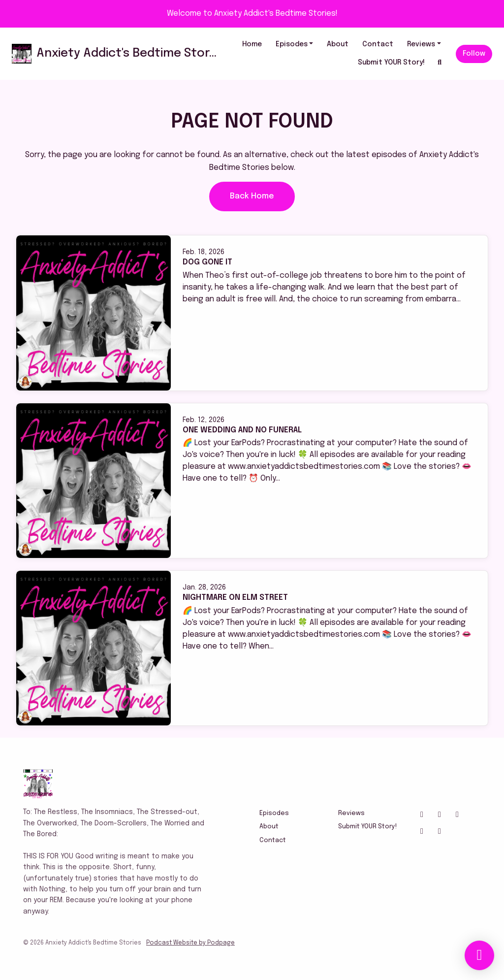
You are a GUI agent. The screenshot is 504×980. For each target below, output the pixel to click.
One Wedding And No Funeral (242, 430)
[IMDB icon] (440, 832)
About (338, 44)
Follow (474, 54)
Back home (252, 196)
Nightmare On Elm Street (235, 598)
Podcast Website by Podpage (190, 943)
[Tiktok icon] (422, 832)
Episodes (292, 44)
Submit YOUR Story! (391, 63)
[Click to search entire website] (440, 63)
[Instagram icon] (422, 815)
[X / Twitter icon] (440, 815)
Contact (378, 44)
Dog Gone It (207, 262)
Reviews (421, 44)
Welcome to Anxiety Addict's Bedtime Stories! (252, 14)
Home (252, 44)
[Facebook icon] (457, 815)
